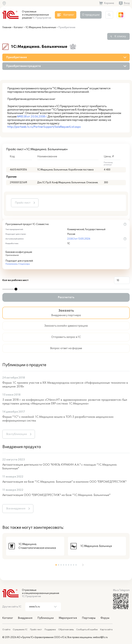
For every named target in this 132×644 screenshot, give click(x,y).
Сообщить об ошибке (87, 630)
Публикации (46, 618)
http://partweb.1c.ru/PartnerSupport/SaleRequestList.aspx (44, 127)
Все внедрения (16, 509)
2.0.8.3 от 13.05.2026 (79, 239)
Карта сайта (106, 630)
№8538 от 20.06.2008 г (32, 117)
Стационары (24, 264)
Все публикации (17, 434)
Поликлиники (11, 264)
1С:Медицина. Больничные (41, 27)
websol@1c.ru (100, 637)
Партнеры (89, 618)
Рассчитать (66, 297)
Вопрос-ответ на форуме (66, 348)
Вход (127, 3)
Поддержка (50, 630)
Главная (7, 27)
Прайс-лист (23, 203)
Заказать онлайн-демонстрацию (66, 326)
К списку (120, 36)
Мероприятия (68, 618)
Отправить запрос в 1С (66, 337)
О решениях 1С (20, 630)
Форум (105, 618)
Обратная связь (66, 630)
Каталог (18, 27)
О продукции (91, 15)
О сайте (6, 630)
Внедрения (25, 618)
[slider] (16, 289)
